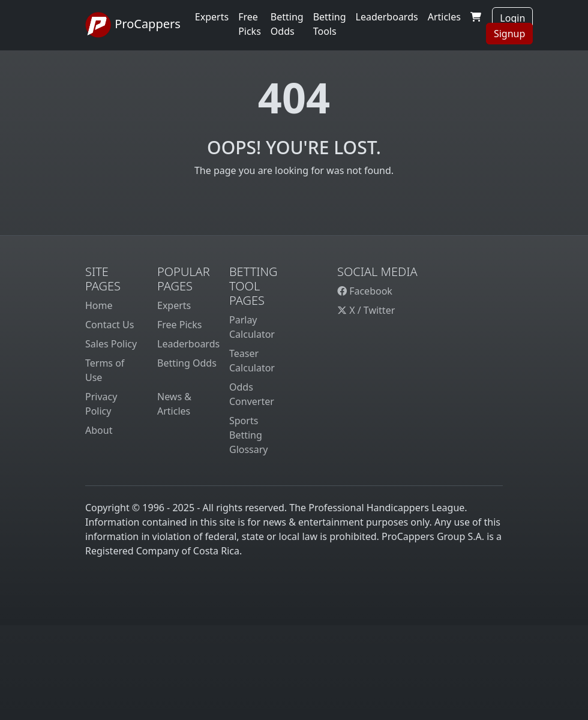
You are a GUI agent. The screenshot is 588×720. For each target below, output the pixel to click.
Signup (509, 34)
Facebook (365, 291)
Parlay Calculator (252, 327)
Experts (212, 17)
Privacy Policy (101, 404)
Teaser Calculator (252, 361)
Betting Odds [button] (287, 24)
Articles (444, 17)
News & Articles (174, 404)
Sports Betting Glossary (249, 435)
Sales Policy (111, 344)
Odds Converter (252, 394)
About (99, 430)
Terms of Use (105, 370)
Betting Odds (187, 363)
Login (512, 18)
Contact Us (109, 325)
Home (99, 305)
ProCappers (133, 25)
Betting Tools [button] (330, 24)
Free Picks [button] (250, 24)
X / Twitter (366, 310)
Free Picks (180, 325)
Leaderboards (387, 17)
